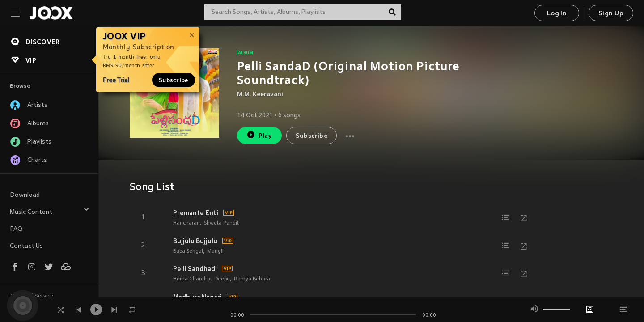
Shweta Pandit (221, 223)
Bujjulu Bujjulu (195, 241)
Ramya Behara (252, 279)
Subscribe (174, 80)
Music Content (50, 211)
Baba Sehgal (188, 251)
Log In (557, 14)
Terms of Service (32, 296)
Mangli (215, 251)
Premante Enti (196, 213)
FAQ (16, 229)
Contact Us (26, 246)
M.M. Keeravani (260, 95)
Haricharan (186, 223)
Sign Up (611, 14)
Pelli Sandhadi (195, 269)
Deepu (222, 279)
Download (25, 195)
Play (259, 135)
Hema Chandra (192, 279)
